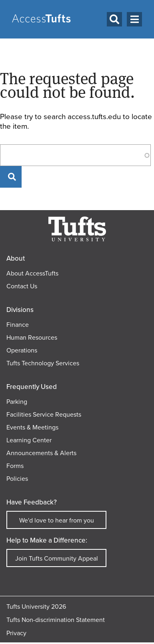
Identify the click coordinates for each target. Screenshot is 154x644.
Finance (18, 325)
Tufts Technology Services (43, 363)
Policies (17, 479)
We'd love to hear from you (57, 520)
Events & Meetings (32, 427)
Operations (22, 350)
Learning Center (29, 440)
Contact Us (22, 286)
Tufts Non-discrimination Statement (56, 620)
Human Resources (32, 337)
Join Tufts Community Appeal (57, 558)
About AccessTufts (32, 273)
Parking (17, 402)
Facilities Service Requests (44, 414)
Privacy (16, 633)
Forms (15, 466)
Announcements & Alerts (41, 453)
